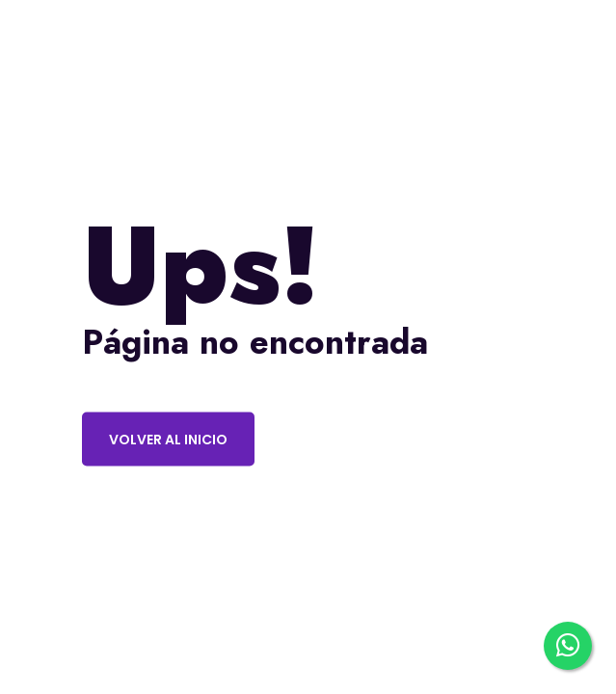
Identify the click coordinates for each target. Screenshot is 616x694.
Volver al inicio (168, 440)
